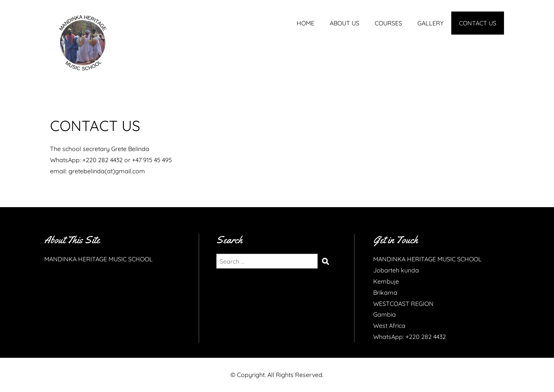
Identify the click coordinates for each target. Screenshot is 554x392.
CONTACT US (478, 23)
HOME (305, 23)
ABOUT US (345, 23)
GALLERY (431, 23)
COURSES (388, 23)
